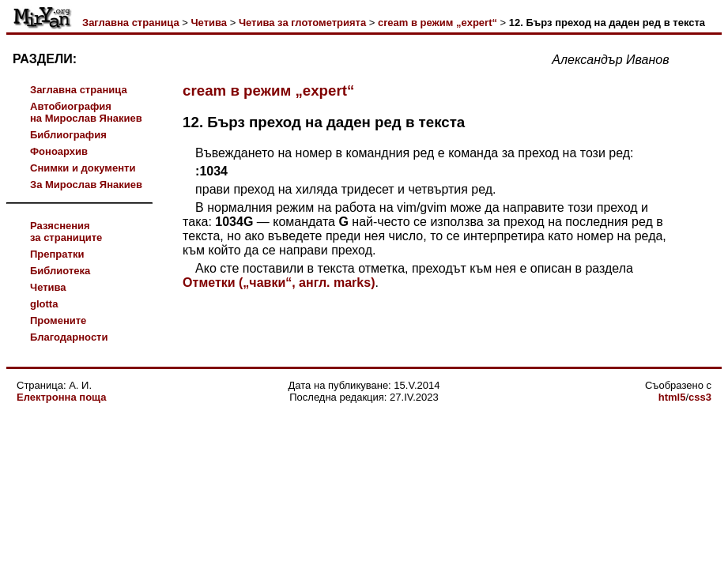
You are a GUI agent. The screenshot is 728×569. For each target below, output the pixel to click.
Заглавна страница (131, 23)
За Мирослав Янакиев (86, 185)
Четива (209, 23)
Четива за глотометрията (302, 23)
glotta (44, 304)
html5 (672, 397)
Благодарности (69, 337)
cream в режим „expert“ (438, 23)
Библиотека (60, 271)
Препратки (57, 254)
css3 (700, 397)
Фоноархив (59, 151)
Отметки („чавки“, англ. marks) (279, 283)
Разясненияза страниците (66, 232)
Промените (58, 320)
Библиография (68, 135)
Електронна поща (61, 397)
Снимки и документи (83, 168)
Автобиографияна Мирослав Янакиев (86, 112)
